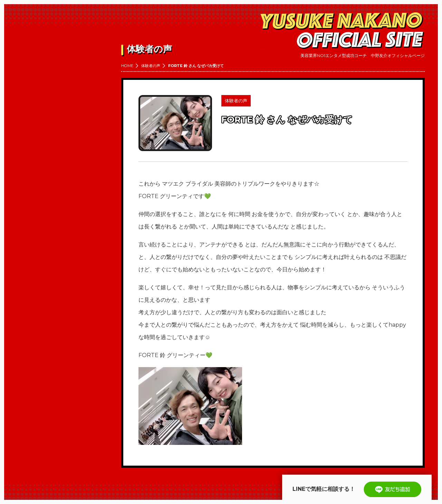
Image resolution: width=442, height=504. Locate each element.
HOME (127, 66)
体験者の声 (151, 66)
